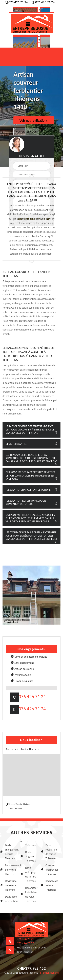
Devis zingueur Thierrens (30, 856)
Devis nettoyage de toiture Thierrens (31, 874)
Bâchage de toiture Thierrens (52, 885)
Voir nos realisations (34, 120)
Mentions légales (50, 973)
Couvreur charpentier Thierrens (52, 870)
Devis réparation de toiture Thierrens (51, 852)
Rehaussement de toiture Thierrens (12, 870)
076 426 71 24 (16, 2)
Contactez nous (26, 132)
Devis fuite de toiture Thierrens (11, 885)
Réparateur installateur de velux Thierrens (31, 894)
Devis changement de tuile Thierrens (12, 852)
